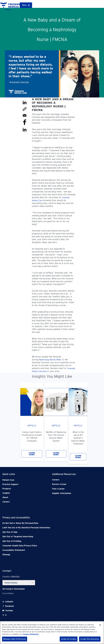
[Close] (100, 625)
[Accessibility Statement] (42, 550)
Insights (6, 493)
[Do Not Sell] (42, 523)
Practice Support (10, 484)
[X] (6, 615)
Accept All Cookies (69, 639)
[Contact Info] (14, 589)
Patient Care (8, 480)
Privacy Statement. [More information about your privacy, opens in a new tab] (31, 634)
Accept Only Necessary (90, 639)
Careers (6, 502)
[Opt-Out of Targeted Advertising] (42, 537)
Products (7, 489)
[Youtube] (9, 611)
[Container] (26, 5)
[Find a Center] (72, 489)
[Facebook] (10, 606)
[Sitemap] (42, 555)
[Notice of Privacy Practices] (42, 528)
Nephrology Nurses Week (50, 360)
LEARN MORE (32, 454)
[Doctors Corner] (72, 484)
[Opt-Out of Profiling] (42, 541)
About (5, 497)
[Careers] (72, 480)
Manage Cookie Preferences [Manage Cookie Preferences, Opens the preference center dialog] (15, 639)
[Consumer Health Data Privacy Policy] (42, 546)
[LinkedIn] (9, 602)
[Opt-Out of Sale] (42, 532)
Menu (24, 5)
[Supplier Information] (72, 493)
